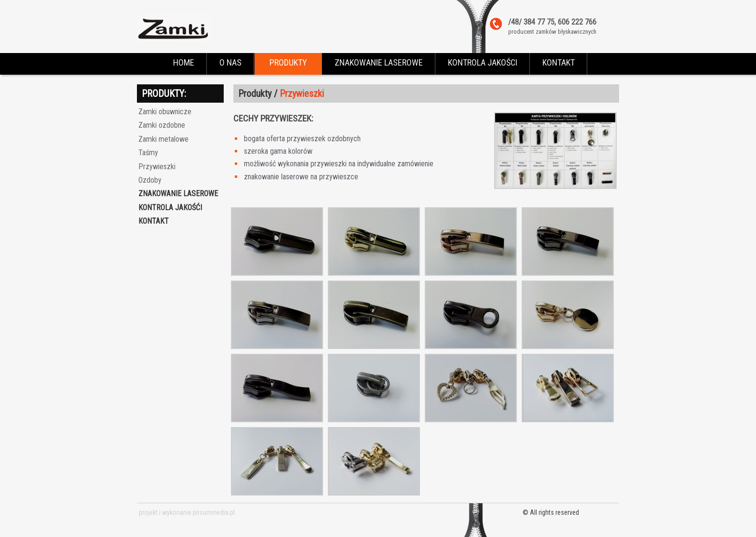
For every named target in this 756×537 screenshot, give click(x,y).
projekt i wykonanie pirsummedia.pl (187, 512)
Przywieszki (157, 167)
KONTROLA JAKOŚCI (483, 62)
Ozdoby (150, 180)
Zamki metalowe (163, 139)
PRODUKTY (288, 62)
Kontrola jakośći (170, 208)
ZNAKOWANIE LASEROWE (379, 62)
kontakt (154, 221)
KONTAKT (559, 62)
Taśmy (148, 153)
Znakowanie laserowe (178, 194)
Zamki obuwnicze (165, 112)
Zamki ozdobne (162, 125)
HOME (184, 62)
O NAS (230, 62)
